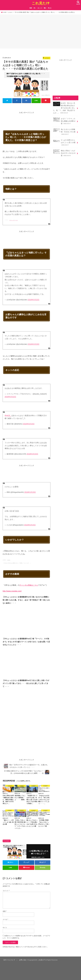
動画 (31, 8)
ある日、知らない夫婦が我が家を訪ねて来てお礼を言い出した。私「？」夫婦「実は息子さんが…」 (64, 108)
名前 (5, 911)
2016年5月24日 (32, 454)
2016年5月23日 (34, 344)
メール (5, 919)
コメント (6, 890)
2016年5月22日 (34, 300)
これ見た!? (41, 3)
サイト (5, 928)
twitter (9, 560)
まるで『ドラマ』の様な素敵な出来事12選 (64, 120)
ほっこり (40, 8)
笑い (35, 8)
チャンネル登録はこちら (29, 585)
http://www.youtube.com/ (12, 591)
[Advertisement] (40, 32)
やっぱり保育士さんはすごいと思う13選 (64, 141)
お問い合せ (21, 960)
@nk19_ (8, 415)
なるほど (7, 841)
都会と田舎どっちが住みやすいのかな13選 (64, 151)
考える (50, 8)
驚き (45, 8)
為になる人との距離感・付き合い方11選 (64, 131)
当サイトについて (9, 960)
